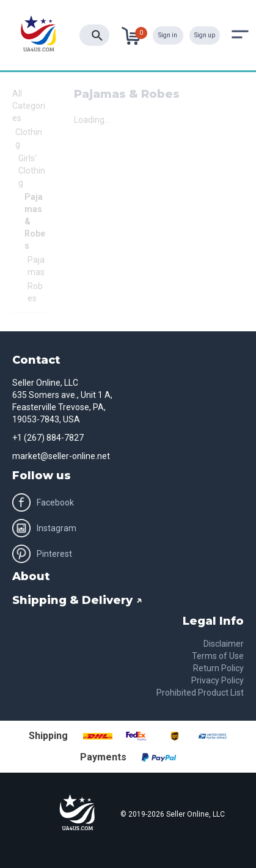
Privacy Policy (218, 680)
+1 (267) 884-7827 (48, 438)
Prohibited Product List (200, 693)
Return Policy (218, 668)
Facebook (43, 502)
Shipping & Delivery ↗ (77, 600)
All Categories (29, 106)
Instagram (44, 528)
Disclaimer (224, 644)
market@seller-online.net (61, 456)
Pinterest (42, 554)
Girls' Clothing (32, 171)
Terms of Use (218, 656)
